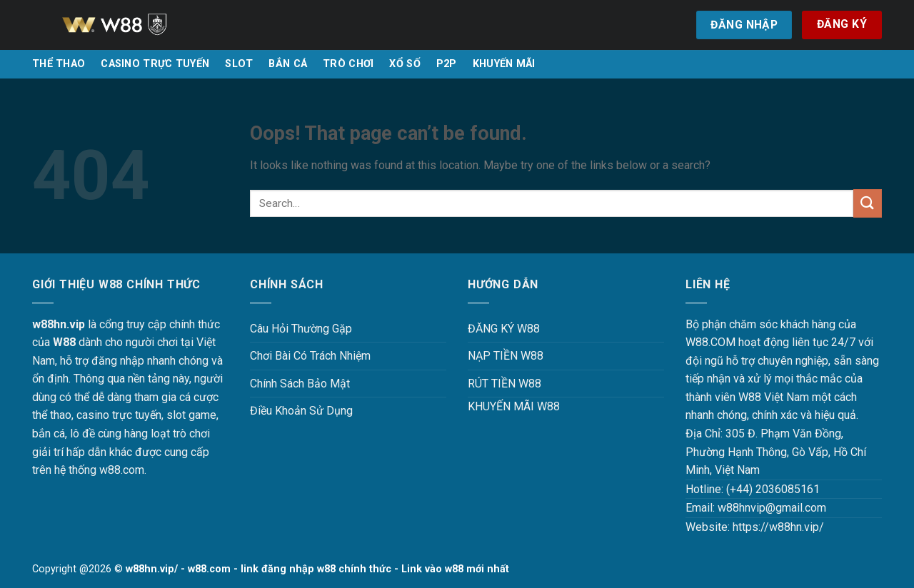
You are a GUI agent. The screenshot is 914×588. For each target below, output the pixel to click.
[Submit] (868, 203)
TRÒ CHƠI (348, 64)
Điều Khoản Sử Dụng (301, 411)
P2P (447, 64)
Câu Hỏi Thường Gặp (301, 329)
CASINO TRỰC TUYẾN (155, 64)
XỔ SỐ (405, 64)
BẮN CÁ (288, 64)
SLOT (239, 64)
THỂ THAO (59, 64)
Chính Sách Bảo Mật (300, 384)
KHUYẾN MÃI (504, 64)
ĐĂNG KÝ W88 (504, 329)
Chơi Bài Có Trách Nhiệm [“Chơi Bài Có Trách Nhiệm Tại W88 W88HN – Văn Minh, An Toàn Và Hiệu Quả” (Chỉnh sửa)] (310, 356)
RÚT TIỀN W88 (504, 384)
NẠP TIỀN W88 (506, 356)
